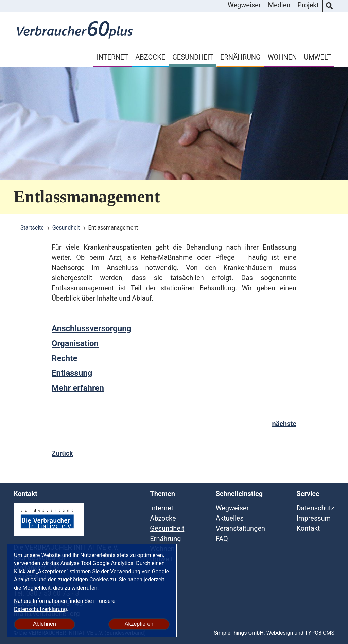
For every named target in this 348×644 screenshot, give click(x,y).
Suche (329, 6)
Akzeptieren (139, 624)
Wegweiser (244, 5)
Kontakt (308, 528)
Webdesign (280, 633)
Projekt (308, 5)
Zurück (62, 453)
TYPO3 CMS (320, 633)
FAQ (222, 539)
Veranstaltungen (240, 528)
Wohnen (282, 57)
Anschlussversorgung (91, 328)
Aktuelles (230, 518)
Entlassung (72, 373)
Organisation (75, 343)
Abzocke (150, 57)
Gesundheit (193, 57)
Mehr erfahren (78, 388)
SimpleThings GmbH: (239, 633)
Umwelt (317, 57)
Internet (112, 57)
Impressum (314, 518)
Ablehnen (45, 624)
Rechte (64, 358)
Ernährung (240, 57)
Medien (279, 5)
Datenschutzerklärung (40, 609)
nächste (284, 424)
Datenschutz (315, 508)
